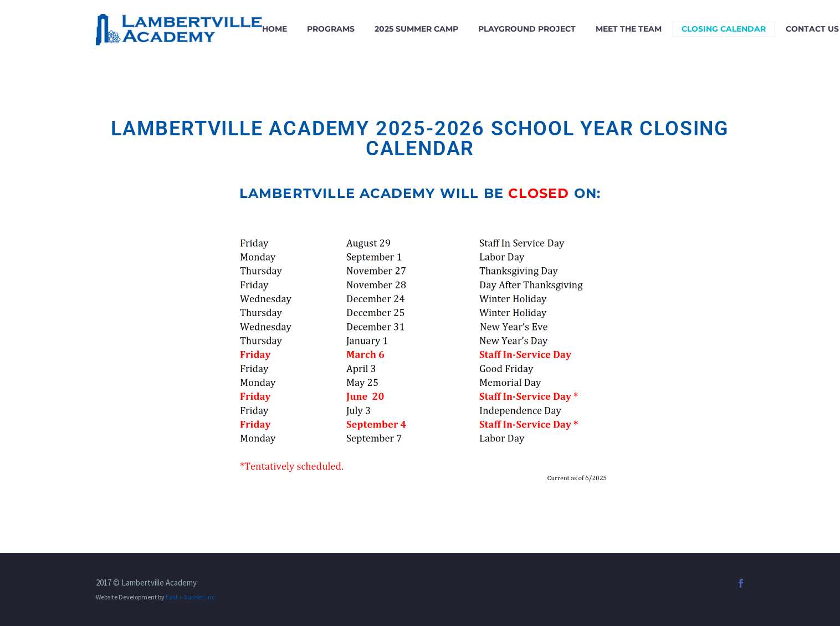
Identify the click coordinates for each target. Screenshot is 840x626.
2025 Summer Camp (416, 29)
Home (275, 29)
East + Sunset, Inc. (191, 597)
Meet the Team (629, 29)
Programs (331, 29)
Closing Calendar (724, 29)
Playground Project (527, 29)
